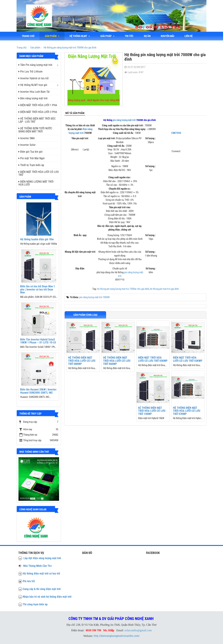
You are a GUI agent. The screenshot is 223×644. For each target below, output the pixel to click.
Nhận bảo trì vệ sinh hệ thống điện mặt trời (47, 597)
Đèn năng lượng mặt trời (33, 98)
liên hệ (189, 36)
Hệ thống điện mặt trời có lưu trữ (41, 574)
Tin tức (130, 36)
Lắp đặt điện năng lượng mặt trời (40, 558)
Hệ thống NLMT (80, 36)
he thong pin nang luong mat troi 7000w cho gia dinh (123, 289)
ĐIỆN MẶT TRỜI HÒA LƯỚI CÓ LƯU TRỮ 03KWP (188, 359)
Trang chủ (28, 36)
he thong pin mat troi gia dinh (164, 289)
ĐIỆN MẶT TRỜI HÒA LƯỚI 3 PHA (38, 112)
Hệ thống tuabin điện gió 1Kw (37, 239)
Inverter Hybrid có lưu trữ (34, 78)
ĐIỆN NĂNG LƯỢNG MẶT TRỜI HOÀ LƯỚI (36, 183)
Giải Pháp (108, 36)
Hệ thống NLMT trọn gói (33, 85)
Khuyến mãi (168, 36)
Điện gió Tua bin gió (30, 152)
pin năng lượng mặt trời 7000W (94, 297)
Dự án (148, 36)
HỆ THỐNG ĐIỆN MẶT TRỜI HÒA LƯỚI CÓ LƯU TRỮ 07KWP (187, 411)
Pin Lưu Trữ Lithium (30, 72)
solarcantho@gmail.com (138, 630)
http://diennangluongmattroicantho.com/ (117, 636)
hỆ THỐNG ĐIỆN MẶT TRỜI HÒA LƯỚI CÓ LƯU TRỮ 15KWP (152, 411)
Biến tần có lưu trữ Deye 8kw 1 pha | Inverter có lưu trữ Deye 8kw (38, 289)
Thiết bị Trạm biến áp (31, 165)
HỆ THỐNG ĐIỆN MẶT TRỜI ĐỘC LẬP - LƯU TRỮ (37, 120)
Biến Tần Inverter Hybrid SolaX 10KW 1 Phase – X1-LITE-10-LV (38, 341)
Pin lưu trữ (29, 581)
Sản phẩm (52, 36)
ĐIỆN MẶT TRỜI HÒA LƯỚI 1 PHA (38, 105)
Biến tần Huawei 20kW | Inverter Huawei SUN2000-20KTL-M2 (38, 391)
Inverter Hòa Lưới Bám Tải (34, 92)
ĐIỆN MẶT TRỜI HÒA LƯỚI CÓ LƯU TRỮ (39, 173)
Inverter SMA (27, 138)
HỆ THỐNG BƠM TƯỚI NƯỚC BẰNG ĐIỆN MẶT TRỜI (35, 130)
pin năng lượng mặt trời (124, 120)
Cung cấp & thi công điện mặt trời (42, 589)
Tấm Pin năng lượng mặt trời (35, 65)
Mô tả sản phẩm (75, 113)
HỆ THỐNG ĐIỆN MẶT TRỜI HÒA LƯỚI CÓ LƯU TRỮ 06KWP (117, 361)
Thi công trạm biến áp (35, 604)
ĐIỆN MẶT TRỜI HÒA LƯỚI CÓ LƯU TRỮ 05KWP (153, 359)
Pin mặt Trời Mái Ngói (32, 158)
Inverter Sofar (27, 145)
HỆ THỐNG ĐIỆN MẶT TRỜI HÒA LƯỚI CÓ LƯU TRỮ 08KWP (82, 361)
